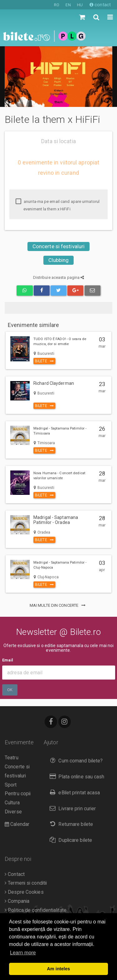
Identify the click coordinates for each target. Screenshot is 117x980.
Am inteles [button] (59, 969)
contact (100, 5)
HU (80, 5)
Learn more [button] (23, 953)
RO (57, 5)
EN (68, 5)
